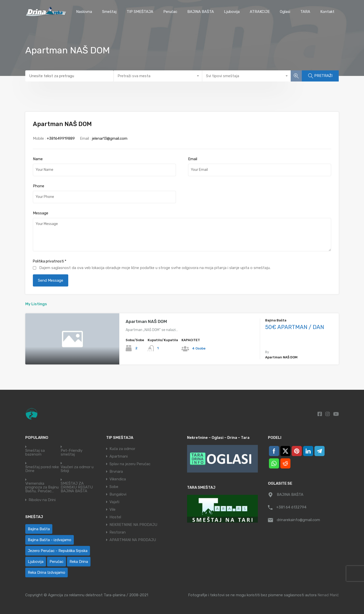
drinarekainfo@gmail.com (298, 520)
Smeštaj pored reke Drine (42, 469)
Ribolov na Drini (42, 500)
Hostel (115, 517)
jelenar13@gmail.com (110, 138)
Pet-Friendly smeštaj (72, 453)
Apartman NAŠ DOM (146, 321)
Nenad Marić (328, 595)
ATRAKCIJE (260, 12)
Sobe (114, 487)
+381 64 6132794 (291, 507)
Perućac (170, 12)
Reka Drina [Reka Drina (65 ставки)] (79, 562)
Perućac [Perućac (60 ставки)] (56, 562)
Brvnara (116, 472)
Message (41, 213)
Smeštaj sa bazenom (35, 453)
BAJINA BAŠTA (201, 12)
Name (38, 159)
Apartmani (119, 456)
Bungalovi (118, 494)
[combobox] (158, 76)
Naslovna (84, 12)
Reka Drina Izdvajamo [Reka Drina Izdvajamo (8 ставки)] (47, 572)
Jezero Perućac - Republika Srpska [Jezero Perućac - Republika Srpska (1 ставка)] (58, 551)
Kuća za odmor (122, 449)
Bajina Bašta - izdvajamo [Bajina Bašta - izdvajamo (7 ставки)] (50, 540)
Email (193, 159)
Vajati (114, 502)
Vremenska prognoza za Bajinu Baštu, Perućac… (42, 487)
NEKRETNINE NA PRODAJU (133, 525)
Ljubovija (232, 12)
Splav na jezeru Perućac (130, 464)
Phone (39, 186)
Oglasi (285, 12)
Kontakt (327, 12)
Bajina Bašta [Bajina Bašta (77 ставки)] (39, 529)
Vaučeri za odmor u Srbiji (77, 469)
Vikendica (118, 479)
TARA (305, 12)
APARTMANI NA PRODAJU (133, 540)
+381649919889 (61, 138)
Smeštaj (109, 12)
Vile (112, 509)
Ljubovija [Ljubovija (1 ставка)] (36, 562)
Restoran (118, 532)
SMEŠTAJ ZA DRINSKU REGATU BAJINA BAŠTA (77, 487)
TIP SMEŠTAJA (140, 12)
